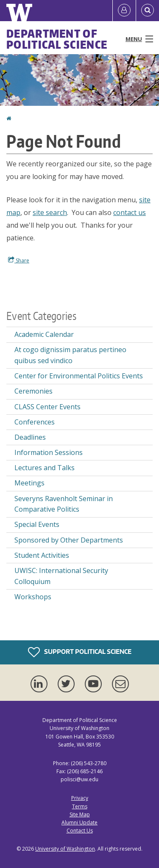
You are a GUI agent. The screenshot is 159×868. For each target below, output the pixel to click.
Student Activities (42, 555)
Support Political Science (80, 652)
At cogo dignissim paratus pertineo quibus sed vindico (70, 355)
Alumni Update (79, 823)
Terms (80, 806)
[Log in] (124, 11)
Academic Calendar (44, 334)
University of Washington (65, 849)
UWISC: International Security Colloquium (61, 576)
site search (50, 212)
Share (19, 260)
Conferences (35, 422)
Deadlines (30, 437)
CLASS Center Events (47, 407)
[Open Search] (148, 11)
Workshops (33, 597)
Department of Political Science (57, 39)
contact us (130, 212)
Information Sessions (49, 452)
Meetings (29, 483)
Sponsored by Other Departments (69, 540)
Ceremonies (33, 391)
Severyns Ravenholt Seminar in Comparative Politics (64, 504)
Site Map (80, 814)
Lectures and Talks (45, 468)
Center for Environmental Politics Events (79, 376)
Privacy (80, 798)
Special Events (37, 524)
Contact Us (80, 831)
